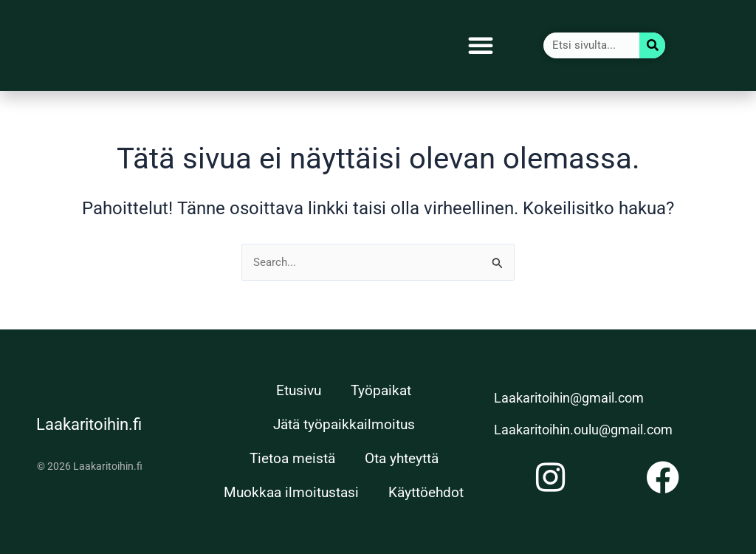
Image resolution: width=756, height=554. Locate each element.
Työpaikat (381, 390)
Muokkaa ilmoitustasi (291, 492)
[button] (481, 45)
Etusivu (299, 390)
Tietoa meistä (292, 458)
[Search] (652, 45)
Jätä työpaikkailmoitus (344, 424)
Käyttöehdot (426, 492)
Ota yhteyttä (402, 458)
